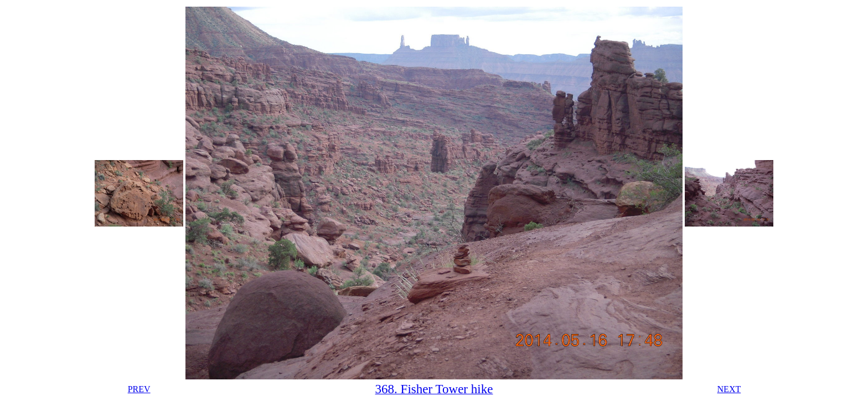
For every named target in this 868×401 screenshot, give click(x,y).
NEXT (729, 389)
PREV (139, 389)
